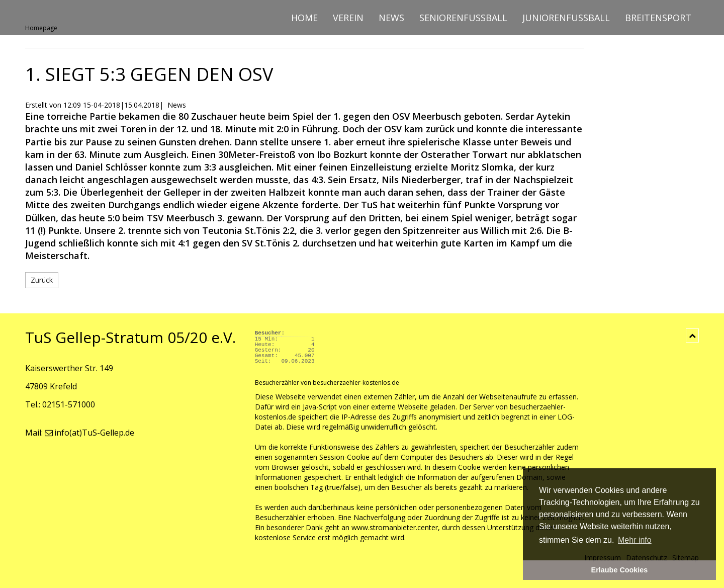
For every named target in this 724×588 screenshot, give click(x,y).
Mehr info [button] (635, 540)
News (391, 18)
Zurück (42, 280)
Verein (348, 18)
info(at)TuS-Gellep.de (89, 433)
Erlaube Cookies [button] (620, 570)
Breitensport (658, 18)
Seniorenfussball (463, 18)
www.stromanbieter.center (395, 527)
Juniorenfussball (566, 18)
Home (304, 18)
